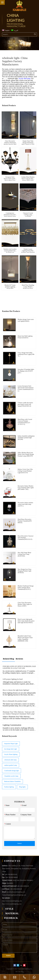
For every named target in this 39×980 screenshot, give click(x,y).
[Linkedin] (18, 965)
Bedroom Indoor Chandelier (12, 781)
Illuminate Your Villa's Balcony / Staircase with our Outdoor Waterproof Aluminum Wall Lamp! (19, 713)
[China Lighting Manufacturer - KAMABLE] (20, 6)
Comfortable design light (12, 771)
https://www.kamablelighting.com (12, 901)
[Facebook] (15, 965)
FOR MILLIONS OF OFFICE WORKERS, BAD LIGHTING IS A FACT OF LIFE (19, 667)
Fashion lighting (9, 787)
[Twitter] (21, 965)
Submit (19, 843)
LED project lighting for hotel (13, 679)
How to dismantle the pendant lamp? (15, 701)
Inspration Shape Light (11, 744)
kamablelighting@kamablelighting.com (14, 895)
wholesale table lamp (10, 760)
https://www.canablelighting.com (12, 904)
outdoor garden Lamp (11, 765)
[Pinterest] (24, 965)
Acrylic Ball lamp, (25, 78)
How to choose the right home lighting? (16, 690)
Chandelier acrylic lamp (11, 776)
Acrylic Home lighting (11, 754)
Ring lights (22, 787)
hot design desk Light (11, 749)
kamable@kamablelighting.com (16, 892)
